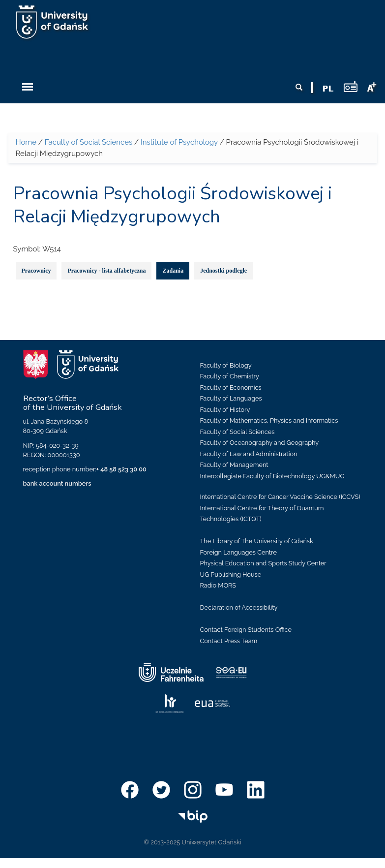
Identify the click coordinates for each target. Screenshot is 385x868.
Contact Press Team (229, 641)
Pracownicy (36, 271)
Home (26, 142)
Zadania (173, 271)
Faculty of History (225, 410)
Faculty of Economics (231, 387)
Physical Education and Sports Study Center (263, 563)
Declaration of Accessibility (239, 607)
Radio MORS (218, 585)
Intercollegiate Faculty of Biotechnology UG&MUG (272, 476)
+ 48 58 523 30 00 (121, 469)
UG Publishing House (231, 574)
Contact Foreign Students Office (246, 630)
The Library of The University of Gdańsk (257, 541)
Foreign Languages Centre (238, 552)
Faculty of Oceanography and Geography (260, 443)
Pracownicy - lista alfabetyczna (106, 271)
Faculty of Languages (231, 398)
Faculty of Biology (226, 365)
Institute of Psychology (179, 142)
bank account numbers (57, 483)
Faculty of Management (234, 465)
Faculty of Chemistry (230, 376)
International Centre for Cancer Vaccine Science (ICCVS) (280, 497)
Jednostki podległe (223, 271)
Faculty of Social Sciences (89, 142)
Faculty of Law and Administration (249, 454)
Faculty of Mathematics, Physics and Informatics (269, 420)
